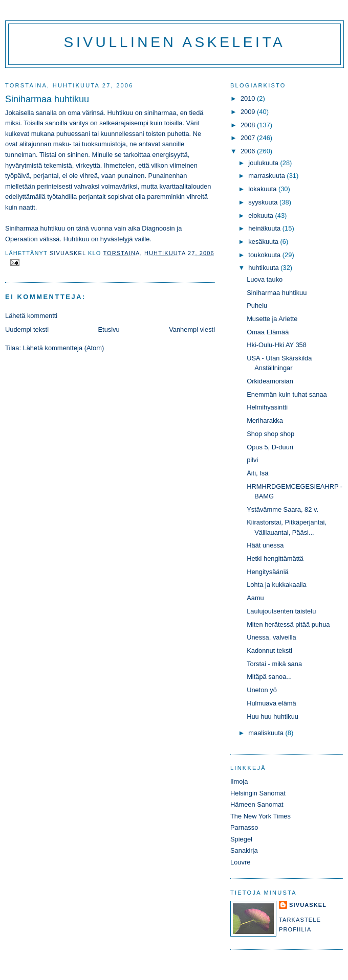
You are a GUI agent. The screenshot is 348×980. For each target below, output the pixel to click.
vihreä (89, 176)
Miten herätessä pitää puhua (288, 624)
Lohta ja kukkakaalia (277, 585)
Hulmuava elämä (271, 703)
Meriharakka (265, 420)
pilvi (252, 460)
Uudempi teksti (27, 329)
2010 (249, 98)
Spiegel (241, 839)
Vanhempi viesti (192, 329)
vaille (142, 239)
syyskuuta (264, 202)
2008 (249, 125)
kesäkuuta (264, 242)
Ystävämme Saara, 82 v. (282, 509)
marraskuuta (267, 176)
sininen (78, 155)
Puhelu (257, 305)
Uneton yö (262, 690)
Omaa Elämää (268, 332)
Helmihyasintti (267, 407)
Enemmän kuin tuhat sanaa (287, 394)
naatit (27, 207)
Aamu (255, 598)
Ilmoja (239, 781)
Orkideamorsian (270, 381)
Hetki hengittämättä (275, 559)
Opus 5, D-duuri (270, 447)
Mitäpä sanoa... (269, 677)
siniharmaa (160, 113)
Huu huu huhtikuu (273, 716)
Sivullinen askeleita (175, 42)
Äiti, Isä (257, 473)
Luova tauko (265, 279)
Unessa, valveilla (271, 637)
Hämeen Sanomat (257, 804)
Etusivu (109, 329)
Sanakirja (244, 850)
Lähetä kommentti (31, 316)
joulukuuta (264, 163)
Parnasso (244, 827)
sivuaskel (308, 905)
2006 (249, 151)
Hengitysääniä (268, 572)
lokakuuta (263, 189)
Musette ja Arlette (272, 319)
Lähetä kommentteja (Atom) (64, 348)
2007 (249, 138)
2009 (249, 112)
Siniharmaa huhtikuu (277, 293)
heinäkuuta (265, 228)
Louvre (240, 862)
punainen (131, 176)
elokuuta (262, 215)
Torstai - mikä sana (274, 664)
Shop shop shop (270, 434)
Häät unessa (265, 545)
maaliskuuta (267, 733)
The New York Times (260, 816)
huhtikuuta (264, 268)
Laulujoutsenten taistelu (281, 611)
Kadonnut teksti (269, 651)
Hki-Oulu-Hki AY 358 (277, 345)
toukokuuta (265, 255)
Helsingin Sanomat (258, 793)
